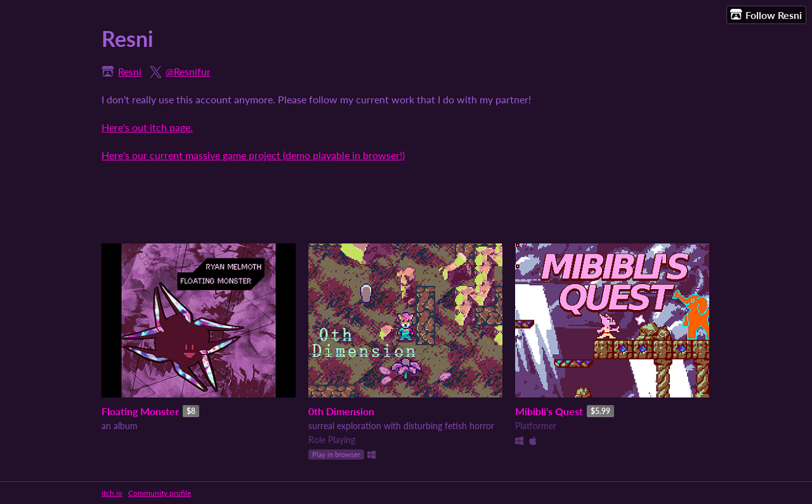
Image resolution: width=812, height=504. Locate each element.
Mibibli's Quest (549, 411)
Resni (130, 71)
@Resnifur (188, 71)
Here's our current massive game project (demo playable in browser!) (253, 155)
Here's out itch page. (147, 127)
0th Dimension (341, 411)
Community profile (160, 493)
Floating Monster (140, 411)
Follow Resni (766, 15)
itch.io (112, 493)
